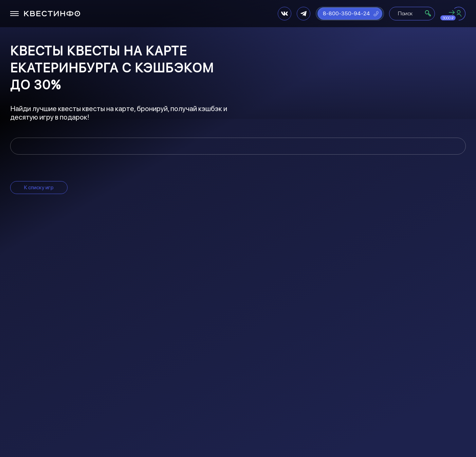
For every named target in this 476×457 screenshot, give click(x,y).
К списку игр (39, 187)
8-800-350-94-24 (346, 13)
